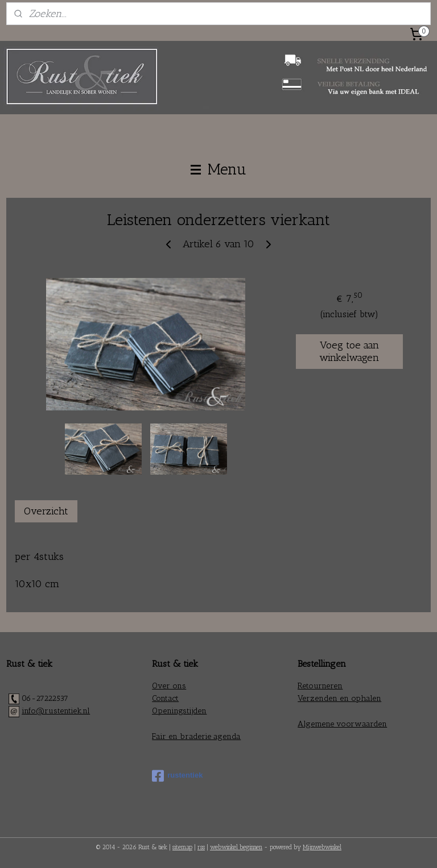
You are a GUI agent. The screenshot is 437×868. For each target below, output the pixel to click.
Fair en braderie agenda (196, 736)
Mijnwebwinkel (322, 847)
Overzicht (46, 511)
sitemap (182, 847)
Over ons (169, 686)
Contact (165, 698)
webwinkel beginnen (236, 847)
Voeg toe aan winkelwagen (349, 351)
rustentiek (177, 776)
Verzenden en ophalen (339, 698)
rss (201, 847)
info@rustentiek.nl (56, 711)
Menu (218, 169)
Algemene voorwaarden (342, 724)
